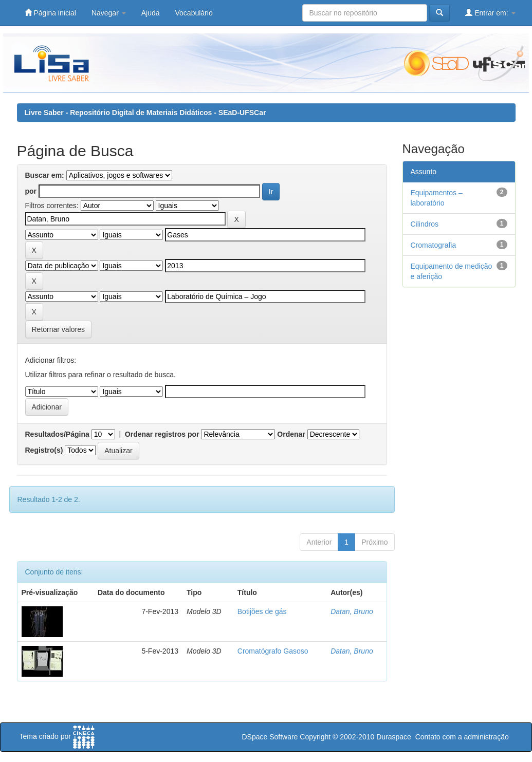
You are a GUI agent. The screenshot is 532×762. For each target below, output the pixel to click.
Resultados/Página (57, 434)
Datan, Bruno (352, 611)
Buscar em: (45, 175)
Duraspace (394, 737)
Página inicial (50, 13)
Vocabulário (194, 13)
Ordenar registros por (162, 434)
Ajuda (151, 13)
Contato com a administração (462, 737)
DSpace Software (270, 737)
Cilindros (425, 224)
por (31, 191)
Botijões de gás (262, 611)
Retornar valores (59, 329)
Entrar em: (490, 13)
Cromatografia (434, 245)
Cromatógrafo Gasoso (273, 651)
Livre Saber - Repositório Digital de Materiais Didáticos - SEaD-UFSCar (145, 113)
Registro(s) (44, 450)
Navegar (109, 13)
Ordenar (291, 434)
